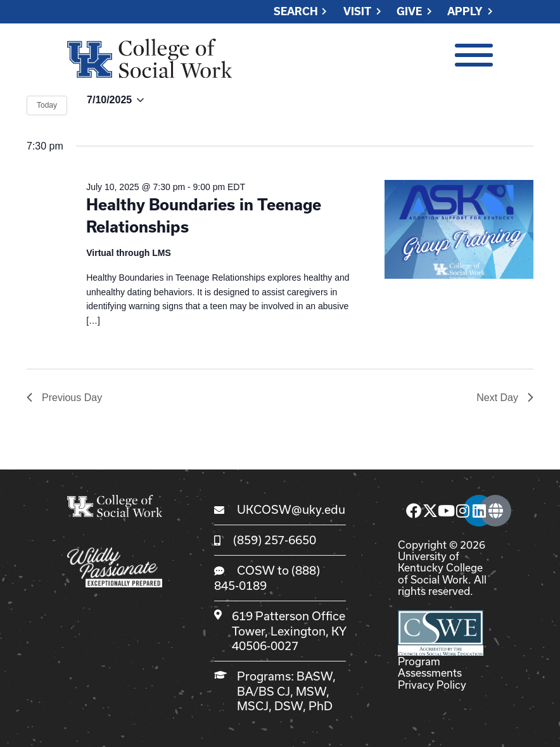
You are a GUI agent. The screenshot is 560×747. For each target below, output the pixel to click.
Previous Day (64, 398)
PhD (321, 706)
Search (296, 12)
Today (47, 105)
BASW (315, 676)
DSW (289, 706)
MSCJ (253, 706)
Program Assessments (430, 667)
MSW (311, 691)
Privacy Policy (432, 685)
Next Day (505, 398)
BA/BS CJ (264, 691)
